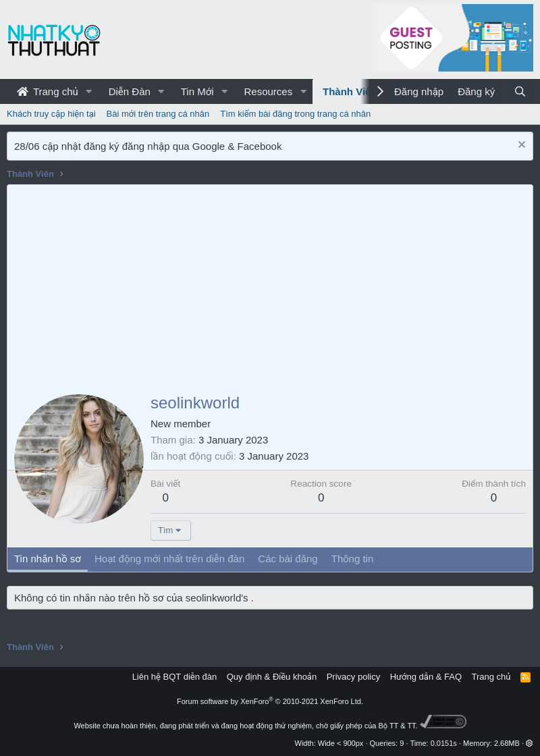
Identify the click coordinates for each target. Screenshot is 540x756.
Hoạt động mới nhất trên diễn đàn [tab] (169, 559)
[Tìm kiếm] (520, 91)
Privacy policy (353, 677)
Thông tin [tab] (353, 559)
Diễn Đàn (130, 91)
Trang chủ (48, 91)
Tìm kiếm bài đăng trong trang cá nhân (295, 114)
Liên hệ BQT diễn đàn (175, 677)
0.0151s (444, 743)
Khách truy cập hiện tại (51, 114)
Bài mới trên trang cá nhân (158, 114)
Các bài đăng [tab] (288, 559)
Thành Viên (350, 91)
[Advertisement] (270, 286)
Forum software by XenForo (270, 701)
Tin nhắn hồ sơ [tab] (48, 559)
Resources (268, 91)
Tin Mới (197, 91)
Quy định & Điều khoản (272, 677)
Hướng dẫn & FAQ (426, 677)
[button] (89, 91)
